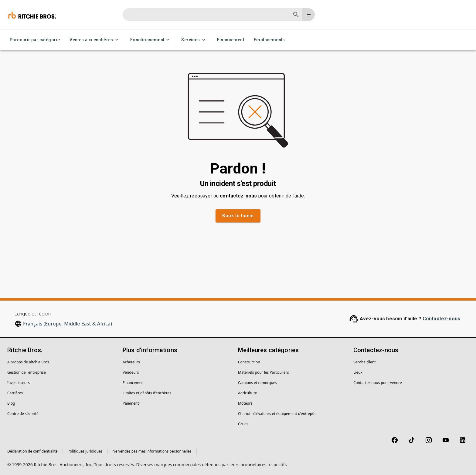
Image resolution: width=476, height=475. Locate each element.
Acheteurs (131, 362)
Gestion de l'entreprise (27, 372)
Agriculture (248, 393)
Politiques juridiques (85, 451)
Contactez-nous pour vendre (378, 383)
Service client (365, 362)
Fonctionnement (151, 40)
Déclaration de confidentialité (32, 451)
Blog (11, 403)
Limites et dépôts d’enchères (147, 393)
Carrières (15, 393)
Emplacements (269, 40)
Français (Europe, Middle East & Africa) (68, 324)
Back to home (238, 216)
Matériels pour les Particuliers (263, 372)
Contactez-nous (441, 319)
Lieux (358, 372)
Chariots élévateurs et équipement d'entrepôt (277, 414)
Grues (243, 424)
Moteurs (245, 403)
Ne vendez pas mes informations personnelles (152, 451)
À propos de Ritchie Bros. (29, 362)
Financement (231, 40)
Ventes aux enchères (95, 40)
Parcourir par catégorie (35, 40)
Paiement (131, 403)
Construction (249, 362)
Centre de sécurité (23, 414)
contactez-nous (238, 196)
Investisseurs (19, 383)
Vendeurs (131, 372)
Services (194, 40)
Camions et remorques (257, 383)
